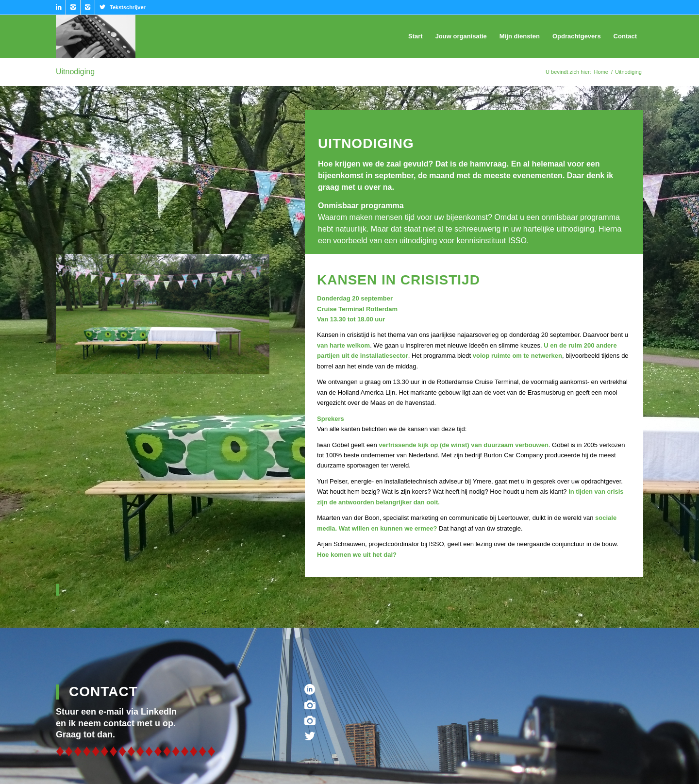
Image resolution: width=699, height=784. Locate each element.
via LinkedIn (151, 712)
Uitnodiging (75, 72)
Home (601, 72)
